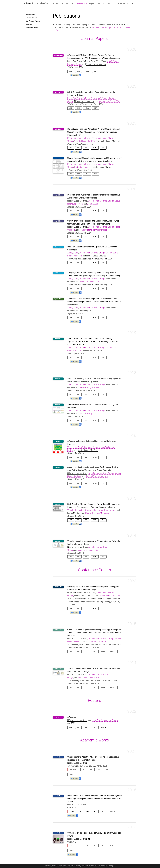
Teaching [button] (69, 3)
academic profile (100, 27)
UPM (58, 757)
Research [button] (82, 3)
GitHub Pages (110, 866)
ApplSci (58, 195)
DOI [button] (78, 71)
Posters (29, 24)
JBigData (58, 129)
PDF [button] (96, 71)
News (109, 3)
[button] (76, 75)
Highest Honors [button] (75, 812)
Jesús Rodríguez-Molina (90, 387)
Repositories (94, 3)
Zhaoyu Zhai (93, 204)
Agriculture (58, 299)
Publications (31, 15)
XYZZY (130, 3)
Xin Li (70, 447)
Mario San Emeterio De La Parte (81, 98)
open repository (115, 27)
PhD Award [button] (73, 770)
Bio (61, 3)
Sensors (58, 339)
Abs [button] (71, 71)
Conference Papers (33, 21)
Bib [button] (78, 148)
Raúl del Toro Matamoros (97, 476)
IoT (58, 158)
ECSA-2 (58, 630)
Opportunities (119, 3)
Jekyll (83, 866)
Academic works (32, 28)
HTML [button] (87, 71)
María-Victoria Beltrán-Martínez (93, 230)
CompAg (58, 247)
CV (103, 3)
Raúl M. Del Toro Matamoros (98, 513)
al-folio (91, 866)
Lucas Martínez (37, 4)
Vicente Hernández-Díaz (109, 101)
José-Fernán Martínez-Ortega (101, 201)
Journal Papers (32, 18)
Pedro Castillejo (81, 167)
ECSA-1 (58, 669)
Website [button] (113, 652)
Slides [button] (103, 652)
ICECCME (58, 587)
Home (55, 3)
